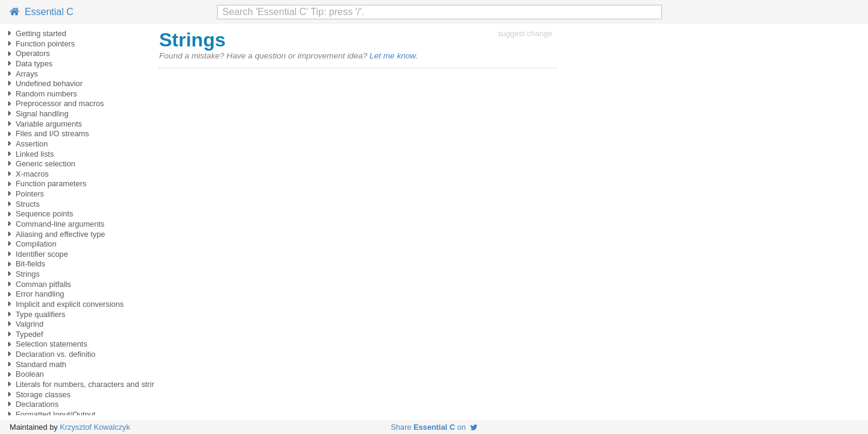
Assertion (32, 144)
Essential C (42, 12)
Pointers (30, 194)
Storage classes (43, 395)
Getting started (41, 33)
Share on (434, 427)
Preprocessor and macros (60, 103)
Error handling (40, 294)
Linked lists (35, 154)
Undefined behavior (49, 83)
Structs (28, 204)
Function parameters (51, 184)
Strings (28, 274)
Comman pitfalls (43, 284)
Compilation (36, 244)
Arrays (27, 74)
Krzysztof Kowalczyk (95, 427)
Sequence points (44, 214)
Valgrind (30, 324)
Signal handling (42, 114)
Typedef (30, 334)
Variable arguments (49, 124)
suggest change (525, 33)
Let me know (392, 56)
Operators (33, 53)
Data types (34, 64)
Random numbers (46, 94)
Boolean (30, 374)
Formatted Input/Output (55, 414)
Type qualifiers (41, 314)
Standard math (41, 364)
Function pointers (45, 44)
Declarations (37, 404)
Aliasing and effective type (60, 234)
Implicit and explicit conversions (70, 304)
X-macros (32, 174)
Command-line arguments (60, 224)
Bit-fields (30, 264)
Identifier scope (42, 254)
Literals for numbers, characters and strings (90, 384)
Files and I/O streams (52, 134)
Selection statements (52, 344)
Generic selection (46, 164)
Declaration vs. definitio (55, 354)
